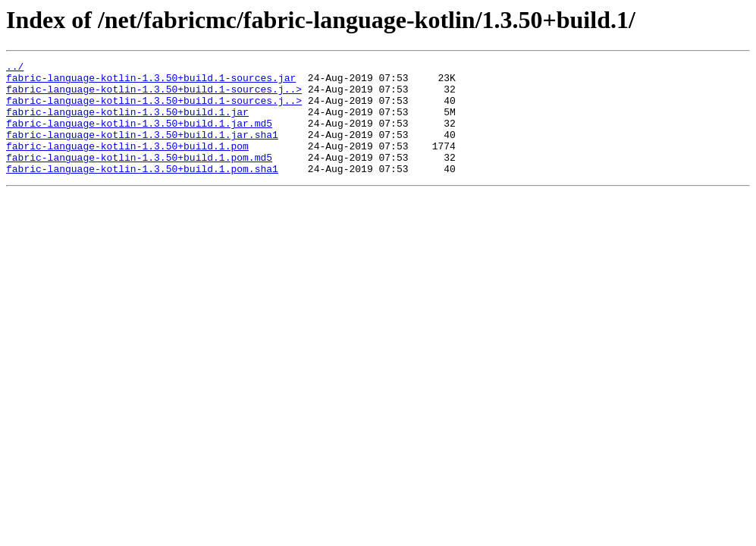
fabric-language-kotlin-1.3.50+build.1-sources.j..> (154, 96)
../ (15, 68)
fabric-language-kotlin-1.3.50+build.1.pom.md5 (139, 177)
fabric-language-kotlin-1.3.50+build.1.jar (127, 123)
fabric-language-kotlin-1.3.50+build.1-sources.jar (151, 82)
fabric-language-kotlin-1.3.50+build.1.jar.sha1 (142, 150)
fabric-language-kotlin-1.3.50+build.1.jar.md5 (139, 136)
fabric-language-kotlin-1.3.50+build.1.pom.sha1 (142, 191)
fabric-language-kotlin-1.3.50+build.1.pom (127, 164)
